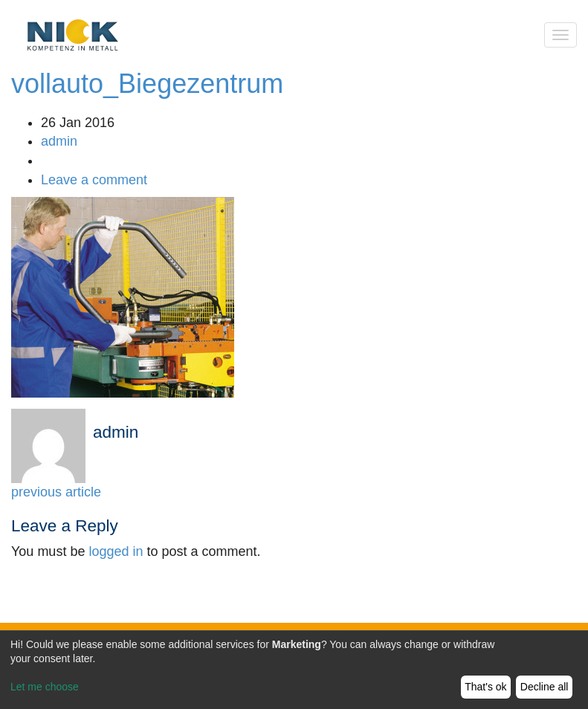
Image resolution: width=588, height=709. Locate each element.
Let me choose (45, 687)
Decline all (545, 687)
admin (59, 141)
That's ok (485, 687)
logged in (116, 551)
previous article (56, 492)
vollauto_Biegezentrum (147, 84)
